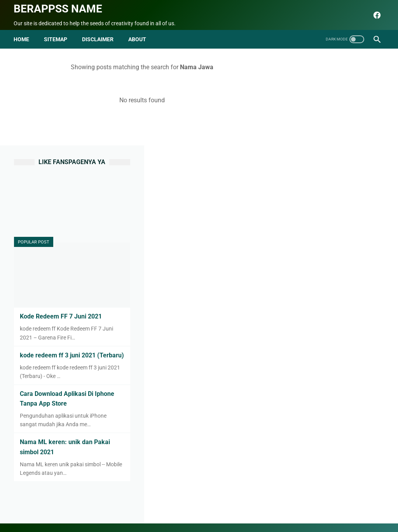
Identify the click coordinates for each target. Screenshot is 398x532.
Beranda (93, 507)
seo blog (160, 520)
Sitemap (56, 38)
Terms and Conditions (256, 507)
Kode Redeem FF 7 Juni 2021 (336, 207)
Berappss (281, 520)
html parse (303, 507)
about (138, 38)
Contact (143, 507)
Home (22, 38)
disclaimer (98, 38)
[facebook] (376, 14)
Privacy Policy (205, 507)
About (119, 507)
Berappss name (58, 8)
